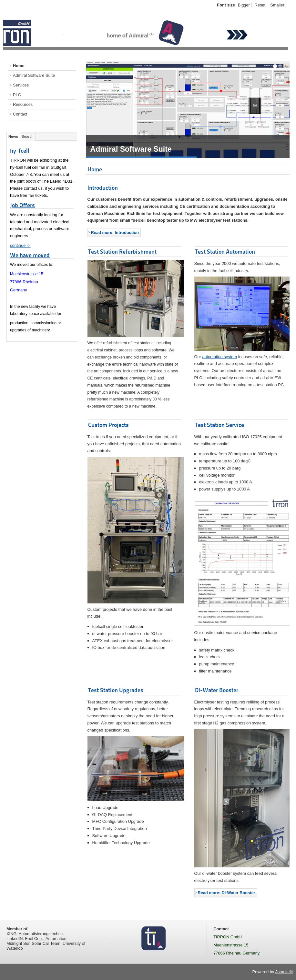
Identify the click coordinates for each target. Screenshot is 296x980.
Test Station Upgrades (116, 690)
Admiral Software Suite (34, 75)
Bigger (244, 5)
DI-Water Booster (217, 690)
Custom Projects (108, 425)
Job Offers (22, 205)
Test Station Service (219, 425)
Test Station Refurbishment (122, 252)
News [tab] (13, 136)
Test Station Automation (225, 252)
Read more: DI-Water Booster (227, 893)
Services (21, 85)
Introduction (103, 188)
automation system (219, 357)
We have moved (30, 255)
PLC (17, 95)
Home (19, 66)
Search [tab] (28, 136)
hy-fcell (20, 151)
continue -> (20, 245)
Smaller (277, 5)
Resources (23, 104)
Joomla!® (284, 972)
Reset (260, 5)
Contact (20, 114)
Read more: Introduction (115, 232)
